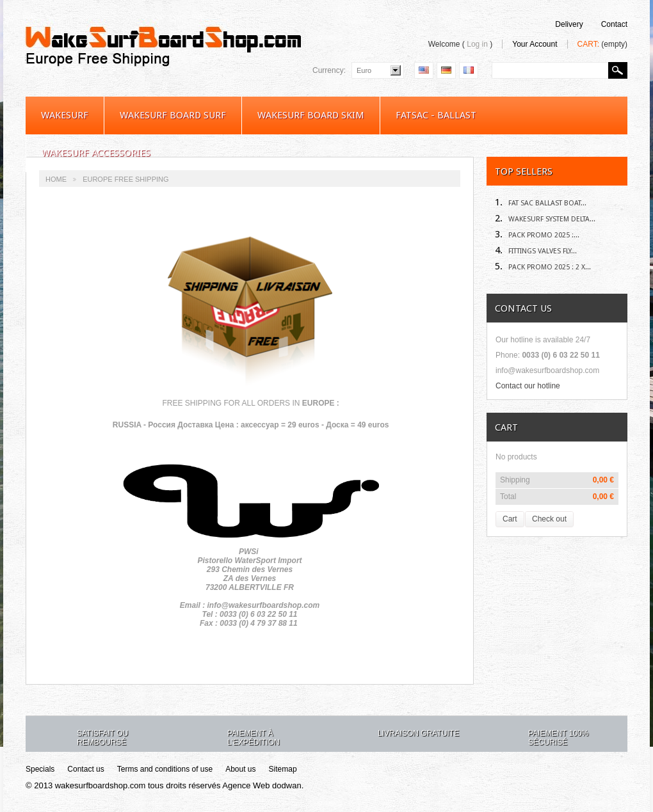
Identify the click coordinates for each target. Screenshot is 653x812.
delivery (569, 24)
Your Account (535, 44)
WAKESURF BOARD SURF (173, 115)
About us (240, 769)
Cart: (602, 44)
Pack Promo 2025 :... (537, 235)
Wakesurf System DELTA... (545, 219)
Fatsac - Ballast (436, 115)
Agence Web (246, 785)
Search (618, 70)
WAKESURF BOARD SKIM (311, 115)
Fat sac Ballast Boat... (541, 203)
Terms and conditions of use (165, 769)
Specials (40, 769)
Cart (506, 427)
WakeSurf (65, 115)
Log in (477, 44)
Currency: (329, 70)
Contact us (85, 769)
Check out (549, 519)
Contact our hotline (528, 386)
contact (614, 24)
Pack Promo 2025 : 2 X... (543, 267)
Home (56, 179)
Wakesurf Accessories (96, 153)
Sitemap (283, 769)
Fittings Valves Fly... (536, 251)
